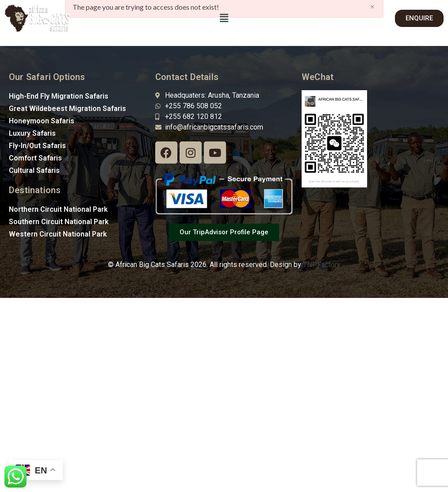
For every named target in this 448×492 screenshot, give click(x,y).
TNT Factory (322, 265)
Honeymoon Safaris (42, 121)
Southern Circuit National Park (59, 222)
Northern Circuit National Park (58, 209)
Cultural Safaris (34, 170)
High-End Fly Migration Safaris (59, 96)
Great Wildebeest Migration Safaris (67, 109)
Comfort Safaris (35, 158)
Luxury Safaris (32, 133)
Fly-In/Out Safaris (37, 146)
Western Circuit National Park (58, 234)
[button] (224, 18)
